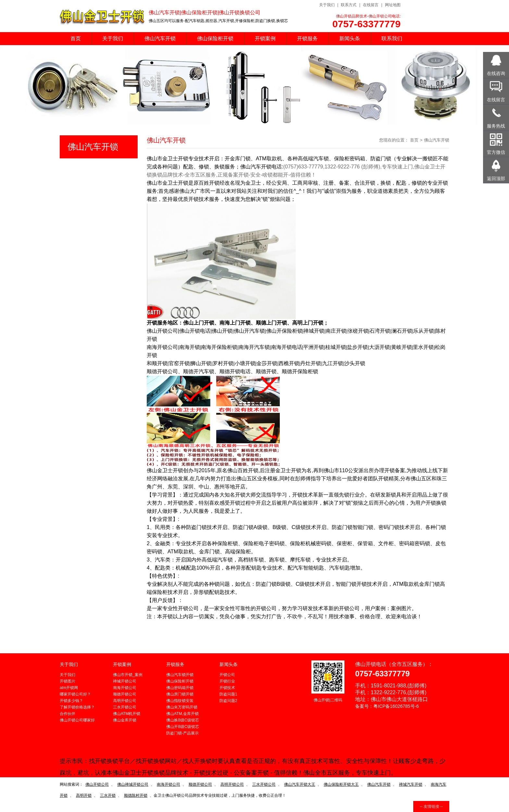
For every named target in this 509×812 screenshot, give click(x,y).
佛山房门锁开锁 (180, 694)
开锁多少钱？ (71, 701)
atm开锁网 (69, 688)
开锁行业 (227, 681)
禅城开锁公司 (125, 681)
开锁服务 (307, 38)
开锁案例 (265, 38)
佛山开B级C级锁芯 (183, 727)
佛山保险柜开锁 (215, 38)
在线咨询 (496, 73)
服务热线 (496, 126)
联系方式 (349, 5)
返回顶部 (496, 178)
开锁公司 (227, 675)
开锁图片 (68, 681)
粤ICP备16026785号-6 (396, 706)
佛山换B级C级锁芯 (183, 720)
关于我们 (327, 5)
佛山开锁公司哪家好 (77, 720)
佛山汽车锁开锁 (180, 675)
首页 (76, 38)
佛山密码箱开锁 (180, 688)
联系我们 (392, 38)
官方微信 (496, 152)
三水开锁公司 (125, 707)
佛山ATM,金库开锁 (182, 714)
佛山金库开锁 (125, 720)
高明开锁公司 (125, 701)
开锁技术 (227, 688)
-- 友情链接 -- (431, 806)
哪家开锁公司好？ (75, 694)
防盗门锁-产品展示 (182, 733)
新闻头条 (350, 38)
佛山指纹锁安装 (180, 701)
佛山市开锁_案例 (128, 675)
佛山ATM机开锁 (127, 714)
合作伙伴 (68, 714)
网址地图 (393, 5)
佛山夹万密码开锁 (182, 707)
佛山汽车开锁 (160, 38)
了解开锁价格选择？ (77, 707)
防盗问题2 (228, 701)
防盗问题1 (228, 694)
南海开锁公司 (125, 688)
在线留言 (371, 5)
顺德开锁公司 (125, 694)
